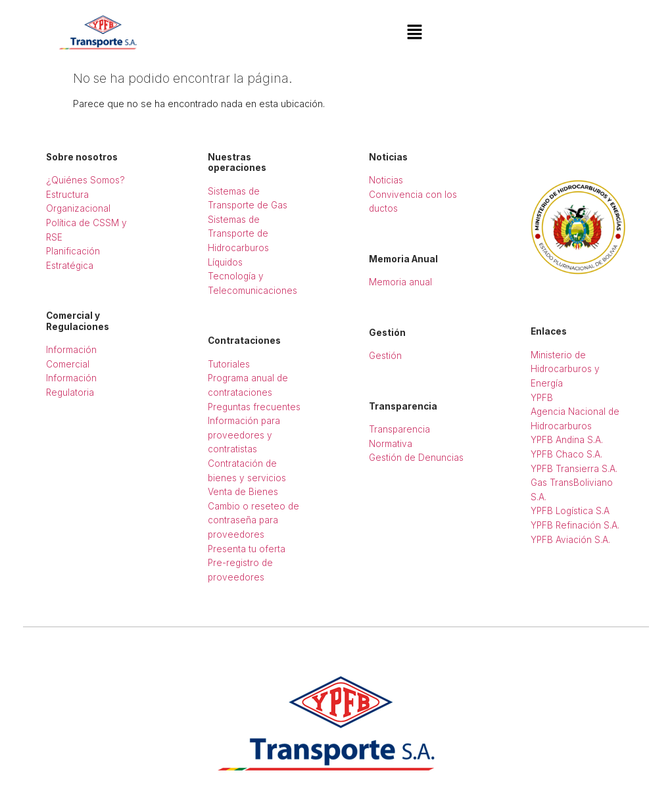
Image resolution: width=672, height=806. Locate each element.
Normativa (391, 444)
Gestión (385, 356)
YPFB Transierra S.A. (574, 469)
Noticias (386, 180)
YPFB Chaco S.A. (566, 454)
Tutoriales (229, 364)
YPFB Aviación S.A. (570, 540)
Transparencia (399, 429)
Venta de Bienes (243, 492)
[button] (414, 33)
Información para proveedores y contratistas (244, 435)
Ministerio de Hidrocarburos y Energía (565, 369)
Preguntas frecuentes (254, 407)
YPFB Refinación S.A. (575, 525)
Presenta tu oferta (247, 549)
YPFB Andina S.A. (567, 440)
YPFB (542, 398)
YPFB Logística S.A (570, 511)
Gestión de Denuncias (416, 458)
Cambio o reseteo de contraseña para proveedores (253, 520)
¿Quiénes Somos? (85, 180)
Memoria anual (400, 282)
